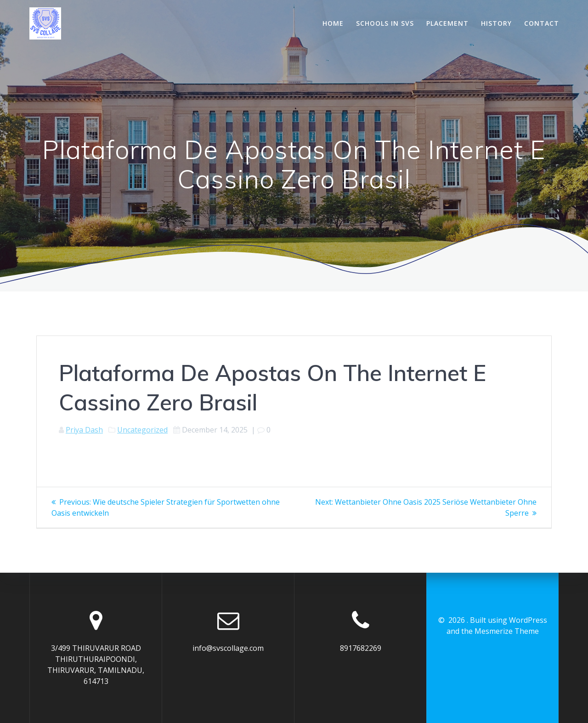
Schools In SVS (385, 23)
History (496, 23)
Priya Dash (84, 430)
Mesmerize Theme (507, 631)
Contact (542, 23)
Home (333, 23)
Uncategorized (142, 430)
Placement (447, 23)
